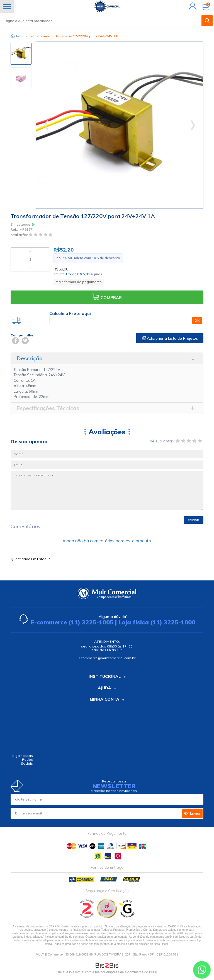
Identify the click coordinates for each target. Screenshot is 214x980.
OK (197, 320)
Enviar (194, 520)
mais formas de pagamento (79, 282)
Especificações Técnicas (48, 408)
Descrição (30, 358)
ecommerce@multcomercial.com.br (107, 658)
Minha (191, 6)
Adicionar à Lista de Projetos (170, 338)
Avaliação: (20, 235)
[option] (21, 54)
